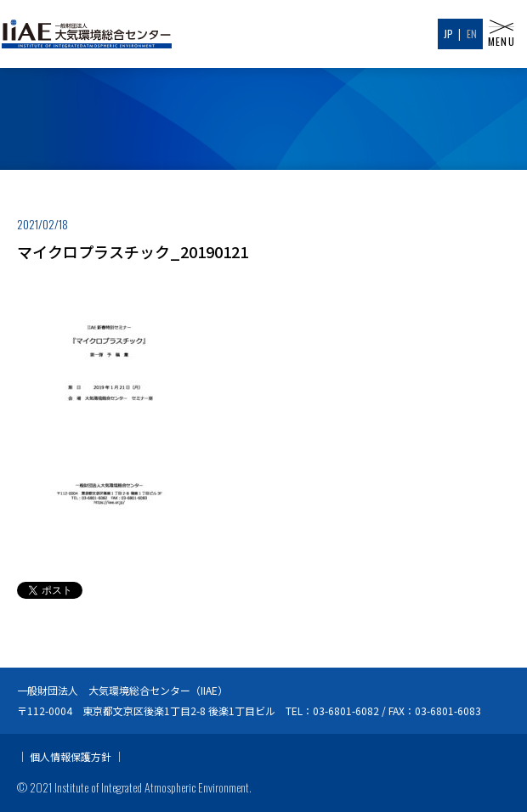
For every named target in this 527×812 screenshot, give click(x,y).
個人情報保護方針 (71, 756)
